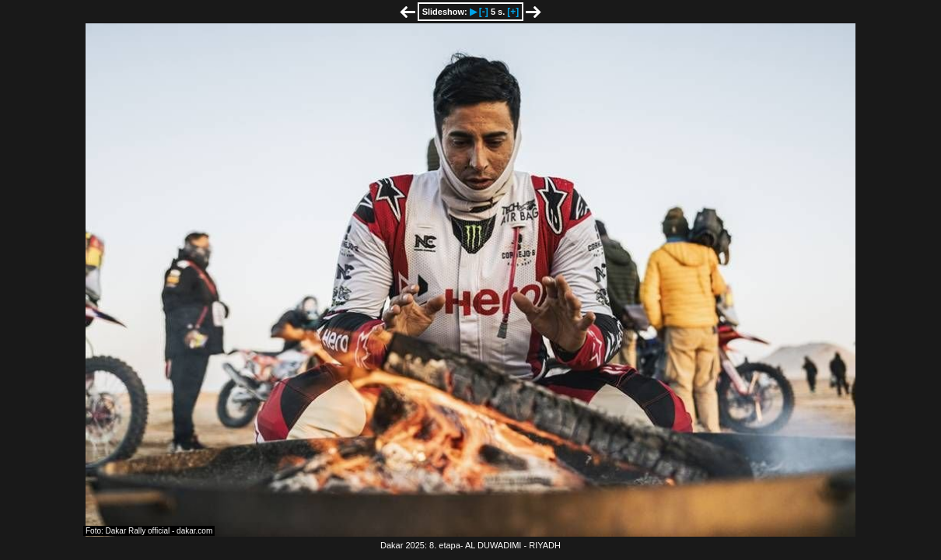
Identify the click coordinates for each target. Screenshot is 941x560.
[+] (513, 12)
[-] (484, 12)
